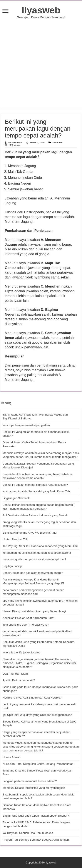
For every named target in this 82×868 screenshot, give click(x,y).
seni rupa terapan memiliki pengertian (26, 425)
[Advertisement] (41, 64)
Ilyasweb (41, 10)
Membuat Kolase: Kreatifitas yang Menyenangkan (34, 788)
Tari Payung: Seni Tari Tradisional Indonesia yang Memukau (40, 546)
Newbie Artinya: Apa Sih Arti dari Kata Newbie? (32, 698)
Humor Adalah (12, 757)
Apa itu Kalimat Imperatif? (19, 680)
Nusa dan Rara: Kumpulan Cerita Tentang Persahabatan (38, 764)
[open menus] (5, 11)
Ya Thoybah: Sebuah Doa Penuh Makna (28, 833)
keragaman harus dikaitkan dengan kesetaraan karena (37, 553)
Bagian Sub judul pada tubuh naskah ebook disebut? (36, 816)
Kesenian (57, 142)
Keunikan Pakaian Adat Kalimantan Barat (28, 618)
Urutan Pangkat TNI (15, 539)
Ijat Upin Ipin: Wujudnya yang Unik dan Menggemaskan (37, 715)
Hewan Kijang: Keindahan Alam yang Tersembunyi (34, 611)
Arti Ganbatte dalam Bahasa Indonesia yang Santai (35, 515)
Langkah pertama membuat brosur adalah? (30, 781)
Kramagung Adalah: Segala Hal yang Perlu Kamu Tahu (37, 491)
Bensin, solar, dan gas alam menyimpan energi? (33, 573)
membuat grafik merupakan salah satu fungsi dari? (34, 559)
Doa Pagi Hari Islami (16, 674)
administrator (15, 142)
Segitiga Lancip (12, 566)
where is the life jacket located (21, 652)
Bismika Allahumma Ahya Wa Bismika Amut (30, 533)
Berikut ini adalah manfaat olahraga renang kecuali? (35, 485)
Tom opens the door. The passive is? (26, 625)
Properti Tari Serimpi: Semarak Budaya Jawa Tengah (36, 840)
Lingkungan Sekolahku (17, 498)
